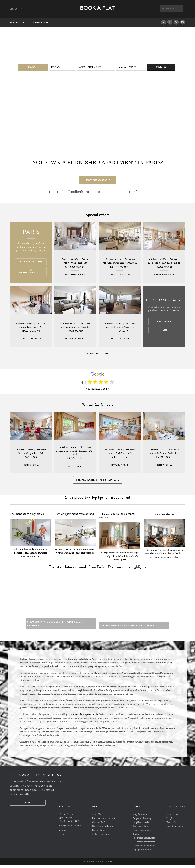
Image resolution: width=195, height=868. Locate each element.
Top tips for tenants (142, 852)
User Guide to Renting (103, 829)
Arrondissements (90, 67)
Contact (63, 833)
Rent (14, 23)
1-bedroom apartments (144, 841)
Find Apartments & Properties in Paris (98, 481)
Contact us (40, 23)
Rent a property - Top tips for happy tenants (97, 499)
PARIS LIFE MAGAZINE (176, 810)
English (16, 9)
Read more (164, 322)
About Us (64, 837)
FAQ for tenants (141, 817)
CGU (110, 864)
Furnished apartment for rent (107, 821)
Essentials (171, 825)
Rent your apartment (98, 180)
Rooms (55, 67)
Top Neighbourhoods (31, 271)
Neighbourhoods (141, 825)
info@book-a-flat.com (70, 828)
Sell (25, 23)
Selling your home (101, 837)
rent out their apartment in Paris (87, 717)
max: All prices (127, 67)
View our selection (97, 354)
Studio (136, 837)
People (170, 821)
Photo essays (173, 817)
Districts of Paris (141, 829)
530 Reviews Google (97, 390)
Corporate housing (142, 821)
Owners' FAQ (99, 825)
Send (161, 67)
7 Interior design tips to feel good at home (127, 628)
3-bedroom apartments (144, 848)
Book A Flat (98, 10)
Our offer (97, 817)
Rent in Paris (98, 833)
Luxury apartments (142, 833)
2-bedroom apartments (144, 844)
